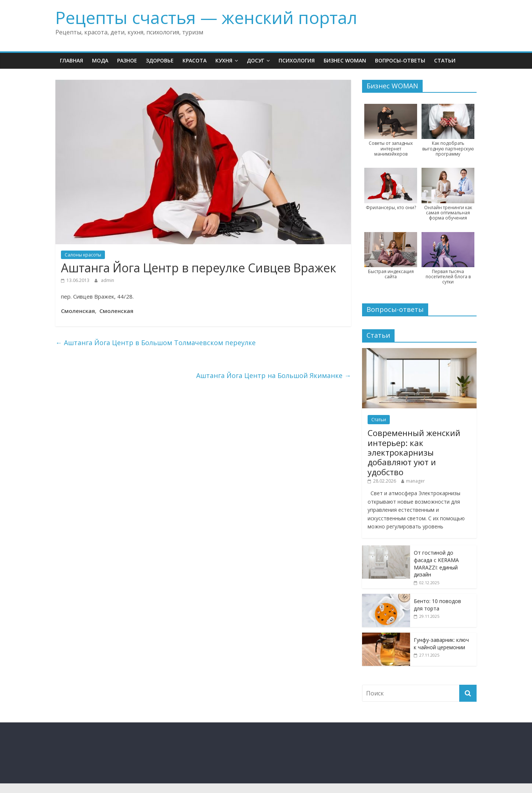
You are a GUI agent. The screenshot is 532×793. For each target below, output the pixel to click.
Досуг (255, 60)
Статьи (445, 60)
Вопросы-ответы (400, 60)
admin (108, 280)
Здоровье (160, 60)
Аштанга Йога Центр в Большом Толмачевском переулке (156, 343)
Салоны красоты (83, 255)
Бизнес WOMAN (345, 60)
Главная (71, 60)
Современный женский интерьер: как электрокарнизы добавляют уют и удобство (414, 452)
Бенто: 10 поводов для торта (437, 605)
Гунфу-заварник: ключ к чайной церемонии (441, 644)
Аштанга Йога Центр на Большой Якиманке (274, 375)
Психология (297, 60)
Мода (100, 60)
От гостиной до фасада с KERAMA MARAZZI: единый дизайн (436, 564)
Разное (127, 60)
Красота (195, 60)
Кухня (224, 60)
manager (415, 481)
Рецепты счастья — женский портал (206, 17)
